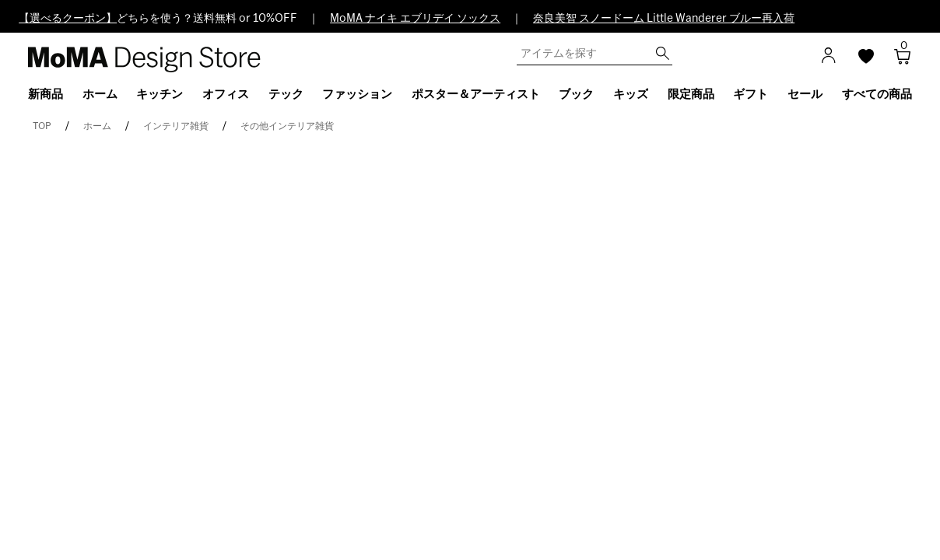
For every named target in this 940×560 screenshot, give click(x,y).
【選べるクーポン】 (68, 19)
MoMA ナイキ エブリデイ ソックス (415, 19)
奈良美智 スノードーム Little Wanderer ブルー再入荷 (664, 19)
